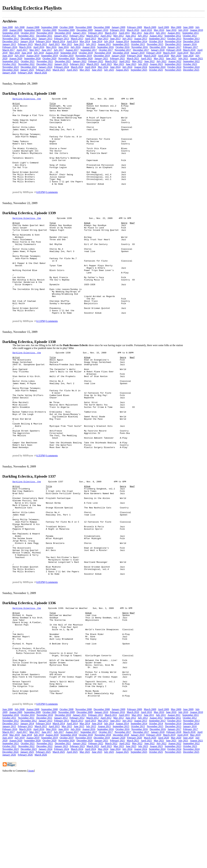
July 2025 (109, 70)
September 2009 (32, 30)
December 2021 (63, 61)
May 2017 (35, 50)
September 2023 (173, 64)
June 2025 (97, 70)
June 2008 (8, 27)
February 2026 (25, 73)
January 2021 (101, 58)
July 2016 (76, 47)
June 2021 (171, 58)
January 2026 (9, 73)
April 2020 (163, 56)
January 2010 (101, 30)
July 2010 (183, 30)
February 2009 (135, 27)
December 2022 (44, 64)
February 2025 (43, 70)
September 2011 (191, 33)
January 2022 (80, 61)
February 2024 (62, 67)
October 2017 (106, 50)
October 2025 (156, 70)
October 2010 (28, 33)
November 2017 (123, 50)
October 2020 (50, 58)
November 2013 (191, 39)
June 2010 (171, 30)
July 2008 (20, 27)
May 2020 (176, 56)
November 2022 (26, 64)
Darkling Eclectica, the (27, 99)
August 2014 (122, 41)
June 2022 (149, 61)
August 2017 (72, 50)
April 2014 (72, 41)
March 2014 (59, 41)
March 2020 (150, 56)
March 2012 (93, 36)
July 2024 (127, 67)
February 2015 (25, 44)
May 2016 (51, 47)
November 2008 (84, 27)
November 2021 (45, 61)
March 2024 (77, 67)
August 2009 (16, 30)
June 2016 (64, 47)
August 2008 (33, 27)
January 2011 (80, 33)
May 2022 (137, 61)
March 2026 (41, 73)
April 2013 (91, 39)
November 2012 (11, 39)
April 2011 (124, 33)
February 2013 (62, 39)
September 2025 (139, 70)
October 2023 (190, 64)
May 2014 (85, 41)
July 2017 (59, 50)
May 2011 (137, 33)
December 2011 (44, 36)
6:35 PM (41, 512)
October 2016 (123, 47)
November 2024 (191, 67)
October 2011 (9, 36)
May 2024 (103, 67)
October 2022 (9, 64)
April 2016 (39, 47)
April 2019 (183, 53)
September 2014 (139, 41)
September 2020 (32, 58)
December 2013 (10, 41)
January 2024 (45, 67)
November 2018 (103, 53)
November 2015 (155, 44)
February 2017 (191, 47)
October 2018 (86, 53)
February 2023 (77, 64)
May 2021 (159, 58)
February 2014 (43, 41)
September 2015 (121, 44)
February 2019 (154, 53)
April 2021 (146, 58)
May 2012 (118, 36)
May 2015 (67, 44)
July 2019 (20, 56)
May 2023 (119, 64)
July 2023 (143, 64)
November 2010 (45, 33)
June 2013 (115, 39)
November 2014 (173, 41)
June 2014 (97, 41)
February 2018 (174, 50)
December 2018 (121, 53)
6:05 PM (41, 210)
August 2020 (16, 58)
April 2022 (125, 61)
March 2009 (150, 27)
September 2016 (105, 47)
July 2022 (162, 61)
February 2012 (77, 36)
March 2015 (41, 44)
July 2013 (127, 39)
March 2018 (189, 50)
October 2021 (28, 61)
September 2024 (157, 67)
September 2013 (157, 39)
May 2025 (85, 70)
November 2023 (11, 67)
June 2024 (115, 67)
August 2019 (33, 56)
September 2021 (11, 61)
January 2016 (190, 44)
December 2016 (158, 47)
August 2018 (52, 53)
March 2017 (9, 50)
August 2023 (156, 64)
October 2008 (67, 27)
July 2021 (183, 58)
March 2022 (111, 61)
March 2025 (59, 70)
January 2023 (61, 64)
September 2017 (89, 50)
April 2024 (91, 67)
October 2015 (138, 44)
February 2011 (96, 33)
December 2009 (85, 30)
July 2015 (91, 44)
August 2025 (122, 70)
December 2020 (85, 58)
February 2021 (117, 58)
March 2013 (77, 39)
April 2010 (146, 30)
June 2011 (149, 33)
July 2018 (39, 53)
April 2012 (106, 36)
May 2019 (195, 53)
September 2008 (49, 27)
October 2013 (174, 39)
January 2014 (27, 41)
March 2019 (169, 53)
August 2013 (141, 39)
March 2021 (133, 58)
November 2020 (66, 58)
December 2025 (191, 70)
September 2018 (69, 53)
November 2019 (84, 56)
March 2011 (111, 33)
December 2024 (10, 70)
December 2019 (102, 56)
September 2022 (191, 61)
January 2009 (119, 27)
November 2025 (173, 70)
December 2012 (29, 39)
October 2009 (50, 30)
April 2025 (72, 70)
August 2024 (141, 67)
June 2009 (188, 27)
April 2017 (22, 50)
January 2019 (138, 53)
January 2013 (45, 39)
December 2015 (173, 44)
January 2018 (158, 50)
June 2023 (131, 64)
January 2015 (9, 44)
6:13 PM (41, 358)
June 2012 (131, 36)
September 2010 (11, 33)
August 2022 (175, 61)
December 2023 (29, 67)
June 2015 (79, 44)
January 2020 (119, 56)
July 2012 (143, 36)
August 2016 (89, 47)
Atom (31, 864)
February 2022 (96, 61)
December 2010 (63, 33)
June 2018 (27, 53)
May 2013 (103, 39)
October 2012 (190, 36)
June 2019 (8, 56)
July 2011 (161, 33)
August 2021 (196, 58)
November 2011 (26, 36)
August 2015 (104, 44)
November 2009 (66, 30)
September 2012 (173, 36)
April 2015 (54, 44)
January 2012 (61, 36)
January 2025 (27, 70)
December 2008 (102, 27)
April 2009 (163, 27)
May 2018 (14, 53)
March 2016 (25, 47)
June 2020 (188, 56)
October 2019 (67, 56)
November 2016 (140, 47)
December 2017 (141, 50)
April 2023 (106, 64)
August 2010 (196, 30)
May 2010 (159, 30)
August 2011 (174, 33)
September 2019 (49, 56)
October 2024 (174, 67)
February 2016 (10, 47)
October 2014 (156, 41)
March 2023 (93, 64)
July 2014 (109, 41)
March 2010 (133, 30)
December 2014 (191, 41)
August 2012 (156, 36)
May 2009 (176, 27)
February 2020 (135, 56)
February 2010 (117, 30)
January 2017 (174, 47)
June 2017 (47, 50)
